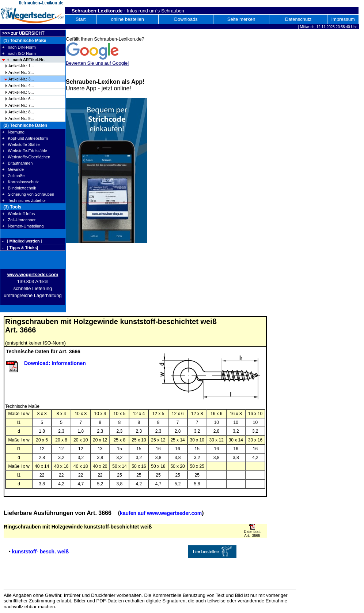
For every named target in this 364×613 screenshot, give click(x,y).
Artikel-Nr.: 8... (21, 112)
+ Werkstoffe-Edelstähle (25, 151)
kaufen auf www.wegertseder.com (161, 513)
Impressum (343, 19)
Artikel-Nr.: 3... (21, 79)
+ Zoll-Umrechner (19, 220)
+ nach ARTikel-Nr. (26, 60)
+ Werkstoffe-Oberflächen (26, 157)
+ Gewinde (13, 169)
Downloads (186, 19)
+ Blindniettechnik (19, 188)
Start (81, 19)
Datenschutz (298, 19)
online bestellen (128, 19)
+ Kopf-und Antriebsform (25, 138)
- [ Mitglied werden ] (22, 241)
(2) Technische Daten (25, 125)
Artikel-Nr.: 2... (21, 72)
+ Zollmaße (13, 176)
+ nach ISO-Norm (19, 53)
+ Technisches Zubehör (24, 200)
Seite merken (241, 19)
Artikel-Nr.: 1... (21, 66)
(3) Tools (12, 207)
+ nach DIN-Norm (19, 47)
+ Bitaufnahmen (17, 163)
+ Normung (13, 132)
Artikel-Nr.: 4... (21, 86)
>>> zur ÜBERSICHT (23, 33)
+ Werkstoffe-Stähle (21, 144)
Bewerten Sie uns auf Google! (97, 63)
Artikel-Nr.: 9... (21, 119)
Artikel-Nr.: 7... (21, 105)
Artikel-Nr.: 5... (21, 92)
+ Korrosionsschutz (20, 182)
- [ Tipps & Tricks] (20, 248)
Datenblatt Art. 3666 (252, 534)
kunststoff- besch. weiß (40, 552)
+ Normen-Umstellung (23, 226)
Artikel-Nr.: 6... (21, 99)
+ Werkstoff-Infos (18, 214)
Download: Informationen (55, 363)
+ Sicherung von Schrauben (28, 194)
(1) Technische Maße (24, 41)
